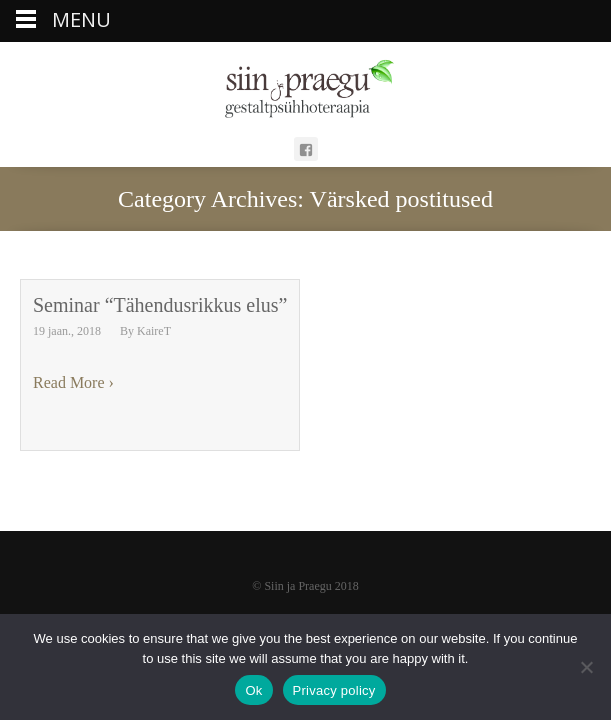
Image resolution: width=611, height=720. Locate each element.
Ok (253, 690)
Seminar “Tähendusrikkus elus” (160, 305)
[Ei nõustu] (586, 667)
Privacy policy (334, 690)
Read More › (73, 382)
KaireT (154, 331)
